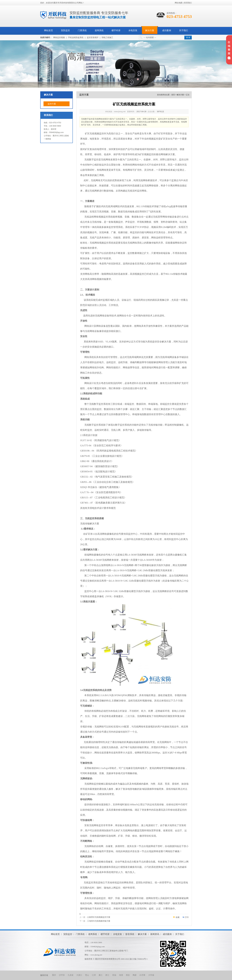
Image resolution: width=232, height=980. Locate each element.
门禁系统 (82, 30)
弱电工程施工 (107, 37)
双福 (114, 975)
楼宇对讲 (116, 30)
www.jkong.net (96, 955)
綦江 (101, 975)
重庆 (54, 975)
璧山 (87, 975)
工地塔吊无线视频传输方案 (99, 921)
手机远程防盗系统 (76, 37)
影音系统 (130, 934)
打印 (187, 917)
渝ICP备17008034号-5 (138, 959)
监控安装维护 (93, 37)
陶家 (135, 975)
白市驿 (142, 975)
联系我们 (188, 3)
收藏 (178, 917)
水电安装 (133, 30)
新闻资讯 (155, 934)
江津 (94, 975)
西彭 (128, 975)
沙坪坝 (62, 975)
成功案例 (167, 30)
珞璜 (121, 975)
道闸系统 (99, 30)
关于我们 (183, 30)
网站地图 (179, 3)
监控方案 (52, 104)
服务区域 (44, 975)
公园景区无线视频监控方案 (99, 917)
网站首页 (49, 30)
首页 (173, 95)
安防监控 (65, 30)
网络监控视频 (59, 37)
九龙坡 (71, 975)
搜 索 (188, 38)
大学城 (151, 975)
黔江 (107, 975)
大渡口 (79, 975)
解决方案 (150, 30)
